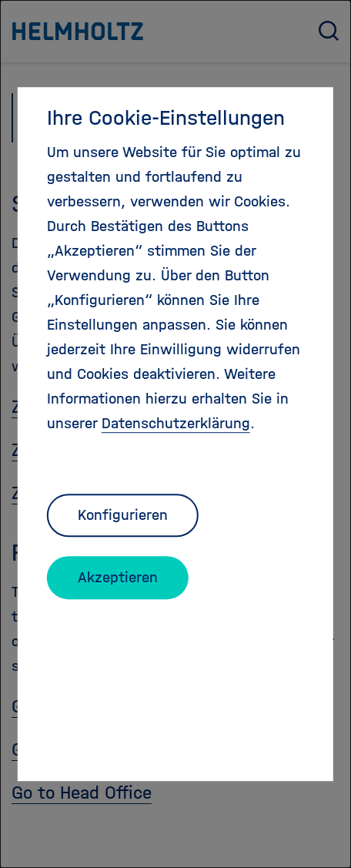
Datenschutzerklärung (176, 423)
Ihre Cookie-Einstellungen (166, 118)
